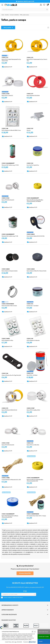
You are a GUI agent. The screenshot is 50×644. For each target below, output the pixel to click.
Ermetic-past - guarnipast (33, 306)
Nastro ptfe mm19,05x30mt (33, 96)
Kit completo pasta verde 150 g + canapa (36, 516)
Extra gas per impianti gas (33, 165)
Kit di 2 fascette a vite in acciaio (9, 306)
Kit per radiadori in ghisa (7, 340)
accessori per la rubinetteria (13, 530)
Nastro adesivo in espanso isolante (10, 271)
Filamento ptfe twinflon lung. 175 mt (10, 165)
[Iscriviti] (35, 594)
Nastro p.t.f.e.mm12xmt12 (8, 200)
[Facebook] (24, 591)
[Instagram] (26, 591)
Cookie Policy (8, 642)
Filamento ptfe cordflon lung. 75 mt (10, 236)
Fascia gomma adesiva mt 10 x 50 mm (36, 236)
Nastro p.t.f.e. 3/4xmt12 (7, 96)
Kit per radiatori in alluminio (33, 340)
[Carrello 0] (47, 5)
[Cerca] (25, 9)
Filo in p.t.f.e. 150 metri (32, 375)
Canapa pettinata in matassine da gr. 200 (11, 480)
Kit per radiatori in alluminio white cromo (11, 130)
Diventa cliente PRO (25, 573)
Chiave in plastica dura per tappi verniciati (11, 375)
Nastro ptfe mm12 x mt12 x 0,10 (9, 410)
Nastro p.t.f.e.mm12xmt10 (8, 445)
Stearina (29, 130)
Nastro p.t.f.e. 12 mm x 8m (33, 445)
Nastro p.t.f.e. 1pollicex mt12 (33, 410)
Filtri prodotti (7, 27)
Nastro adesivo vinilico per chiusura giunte (36, 271)
